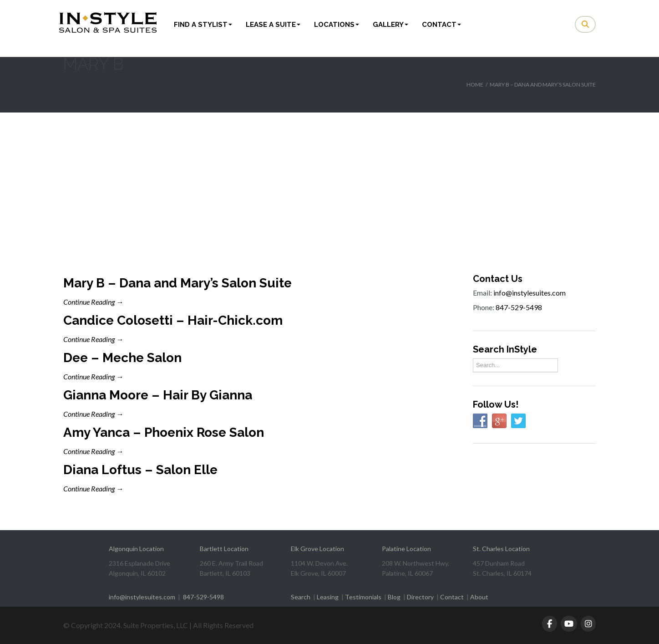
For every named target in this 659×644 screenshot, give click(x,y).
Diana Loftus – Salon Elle (140, 470)
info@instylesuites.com (530, 293)
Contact (441, 25)
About (479, 597)
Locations (337, 25)
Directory (420, 597)
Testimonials (363, 597)
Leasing (328, 597)
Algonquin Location (136, 549)
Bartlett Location (224, 549)
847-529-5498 (519, 307)
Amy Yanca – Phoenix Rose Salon (164, 432)
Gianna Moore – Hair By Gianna (158, 395)
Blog (394, 597)
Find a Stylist (203, 25)
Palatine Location (406, 549)
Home (475, 84)
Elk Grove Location (317, 549)
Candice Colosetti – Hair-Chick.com (173, 320)
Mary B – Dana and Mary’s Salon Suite (177, 283)
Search (301, 597)
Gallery (390, 25)
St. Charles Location (501, 549)
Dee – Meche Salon (122, 358)
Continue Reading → (93, 302)
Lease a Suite (273, 25)
